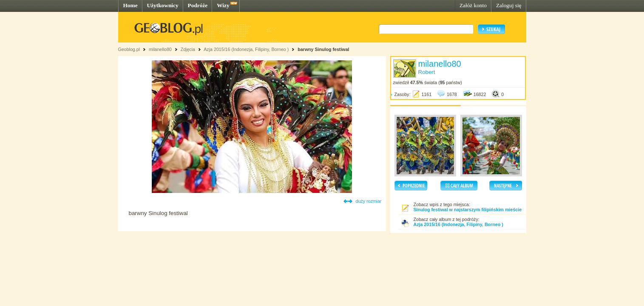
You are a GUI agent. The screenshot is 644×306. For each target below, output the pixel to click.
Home (131, 5)
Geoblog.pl (129, 49)
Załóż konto (473, 5)
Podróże (198, 5)
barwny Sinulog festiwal (323, 49)
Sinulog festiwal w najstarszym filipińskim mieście (468, 210)
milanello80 (160, 49)
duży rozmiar (369, 201)
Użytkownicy (163, 5)
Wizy (223, 5)
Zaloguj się (509, 5)
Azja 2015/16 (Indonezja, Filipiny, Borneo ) (246, 49)
